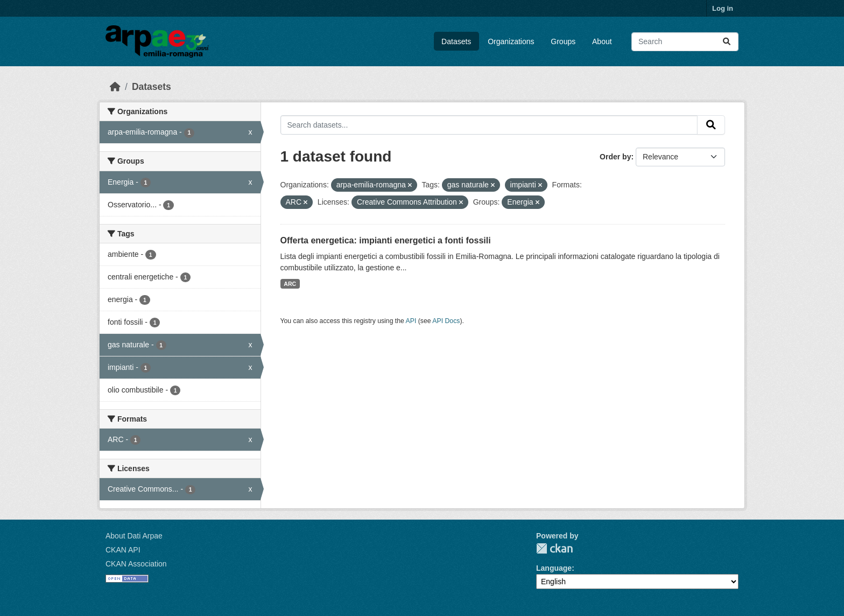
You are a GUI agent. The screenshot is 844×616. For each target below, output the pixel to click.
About (602, 41)
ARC (290, 284)
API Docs (446, 321)
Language (554, 568)
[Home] (115, 87)
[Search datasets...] (685, 42)
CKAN (554, 548)
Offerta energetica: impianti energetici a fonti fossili (386, 240)
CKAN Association (136, 564)
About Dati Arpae (134, 536)
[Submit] (727, 42)
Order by (615, 157)
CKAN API (123, 550)
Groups (563, 41)
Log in (723, 8)
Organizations (511, 41)
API (411, 321)
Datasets (456, 41)
